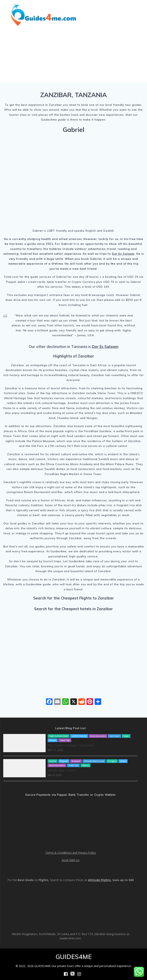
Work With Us (71, 860)
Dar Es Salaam (123, 254)
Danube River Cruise (94, 761)
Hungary (112, 761)
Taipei (126, 736)
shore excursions (98, 736)
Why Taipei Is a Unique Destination (71, 745)
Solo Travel (114, 736)
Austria (53, 761)
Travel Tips (65, 740)
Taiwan (53, 740)
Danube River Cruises (62, 770)
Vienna (85, 765)
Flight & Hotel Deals (59, 736)
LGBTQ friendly (79, 736)
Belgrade (64, 761)
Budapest (76, 761)
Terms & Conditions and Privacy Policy (71, 853)
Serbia (123, 761)
